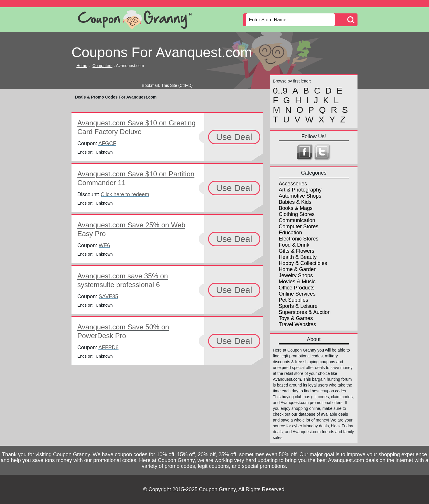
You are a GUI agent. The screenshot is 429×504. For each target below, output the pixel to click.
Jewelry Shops (296, 275)
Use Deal (234, 137)
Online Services (297, 294)
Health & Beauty (298, 257)
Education (290, 233)
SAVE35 (108, 296)
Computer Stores (299, 226)
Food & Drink (294, 245)
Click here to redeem (125, 194)
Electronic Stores (299, 239)
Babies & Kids (295, 202)
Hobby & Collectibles (303, 263)
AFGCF (107, 143)
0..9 (280, 91)
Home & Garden (298, 269)
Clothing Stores (297, 214)
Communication (297, 220)
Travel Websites (297, 324)
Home (82, 66)
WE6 (104, 245)
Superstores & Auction (305, 312)
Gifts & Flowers (297, 251)
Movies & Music (297, 282)
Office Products (297, 288)
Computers (102, 66)
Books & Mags (296, 208)
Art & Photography (300, 190)
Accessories (293, 184)
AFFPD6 (108, 347)
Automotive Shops (300, 196)
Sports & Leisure (298, 306)
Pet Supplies (293, 300)
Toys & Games (296, 318)
